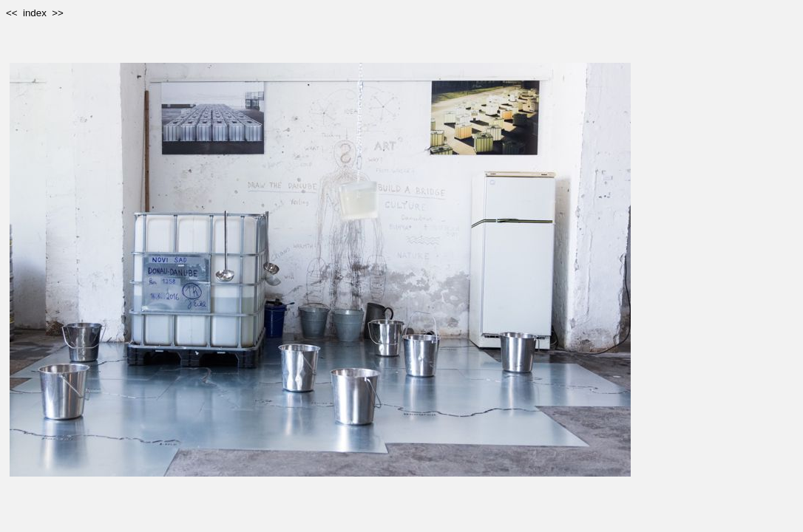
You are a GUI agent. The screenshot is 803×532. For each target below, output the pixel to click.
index (35, 13)
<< (12, 13)
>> (58, 13)
